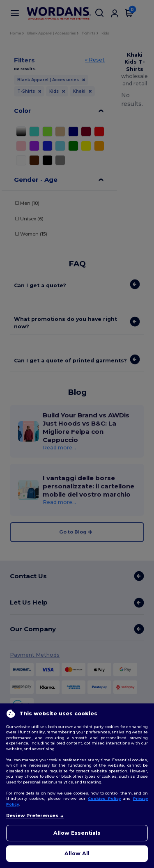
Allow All (77, 853)
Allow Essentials (77, 833)
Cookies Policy (104, 798)
